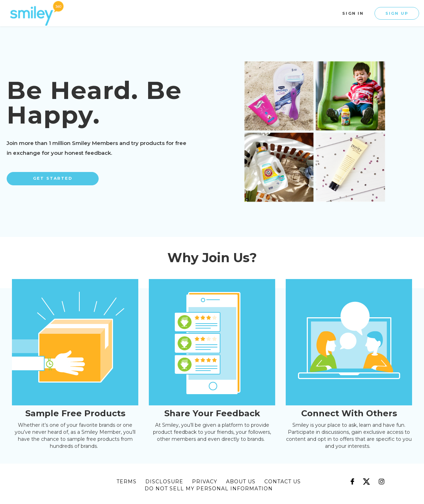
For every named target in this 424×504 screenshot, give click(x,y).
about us (241, 482)
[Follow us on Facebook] (352, 478)
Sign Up (397, 13)
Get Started (53, 178)
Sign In (353, 13)
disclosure (164, 482)
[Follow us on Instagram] (382, 478)
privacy (205, 482)
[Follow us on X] (366, 478)
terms (127, 482)
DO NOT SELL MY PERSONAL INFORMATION (209, 489)
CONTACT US (283, 482)
